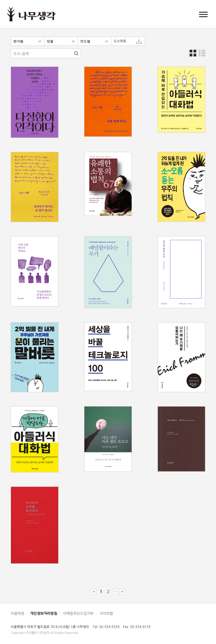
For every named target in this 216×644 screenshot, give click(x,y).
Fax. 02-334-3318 (137, 627)
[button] (203, 14)
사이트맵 (106, 614)
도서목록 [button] (120, 41)
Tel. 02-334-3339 (106, 627)
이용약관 (17, 614)
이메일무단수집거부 (78, 614)
